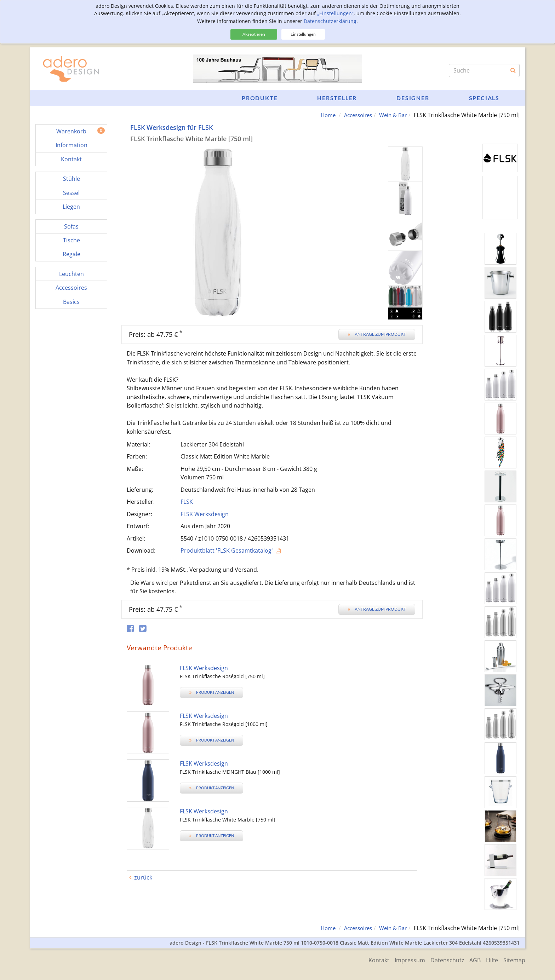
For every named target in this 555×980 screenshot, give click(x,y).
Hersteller (337, 98)
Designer (413, 98)
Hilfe (490, 959)
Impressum (402, 959)
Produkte (260, 98)
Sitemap (514, 959)
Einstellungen (303, 34)
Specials (484, 98)
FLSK (187, 502)
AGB (471, 959)
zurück (143, 877)
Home (322, 115)
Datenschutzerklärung (330, 21)
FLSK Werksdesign (205, 514)
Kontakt (370, 959)
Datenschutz (442, 959)
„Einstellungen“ (335, 13)
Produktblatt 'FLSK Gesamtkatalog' (227, 550)
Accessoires (354, 115)
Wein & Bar (392, 115)
